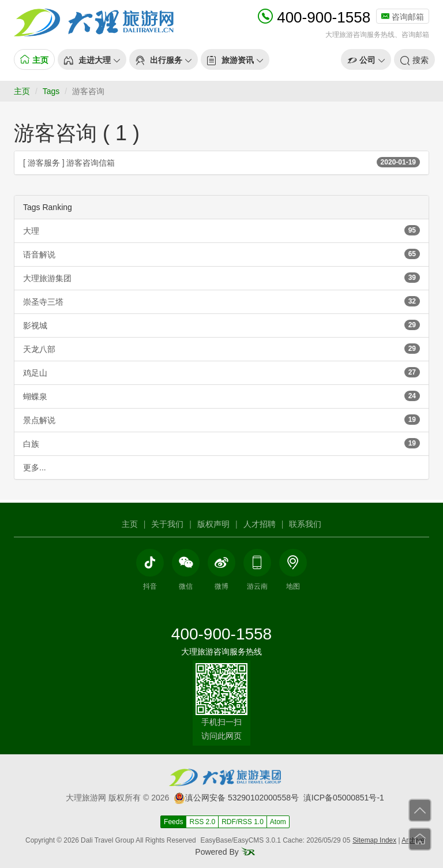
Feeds (173, 822)
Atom (278, 822)
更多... (35, 467)
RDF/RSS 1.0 (243, 822)
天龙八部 (221, 349)
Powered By (225, 852)
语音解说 (221, 254)
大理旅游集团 (221, 278)
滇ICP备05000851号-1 (344, 798)
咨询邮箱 (403, 17)
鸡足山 (221, 372)
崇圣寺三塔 (221, 301)
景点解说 (221, 420)
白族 (221, 443)
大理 (221, 230)
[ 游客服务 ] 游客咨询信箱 (221, 162)
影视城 (221, 325)
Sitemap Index (374, 840)
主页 (22, 91)
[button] (92, 59)
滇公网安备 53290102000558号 (236, 798)
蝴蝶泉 (221, 396)
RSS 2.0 (202, 822)
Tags (51, 91)
